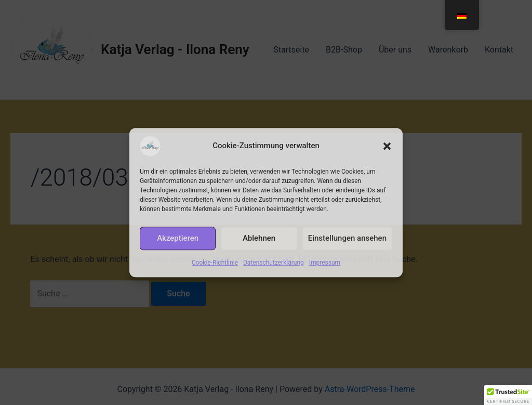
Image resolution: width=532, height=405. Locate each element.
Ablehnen (259, 238)
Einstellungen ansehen (347, 238)
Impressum (325, 263)
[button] (387, 146)
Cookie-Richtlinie (215, 263)
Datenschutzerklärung (274, 263)
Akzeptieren (178, 238)
